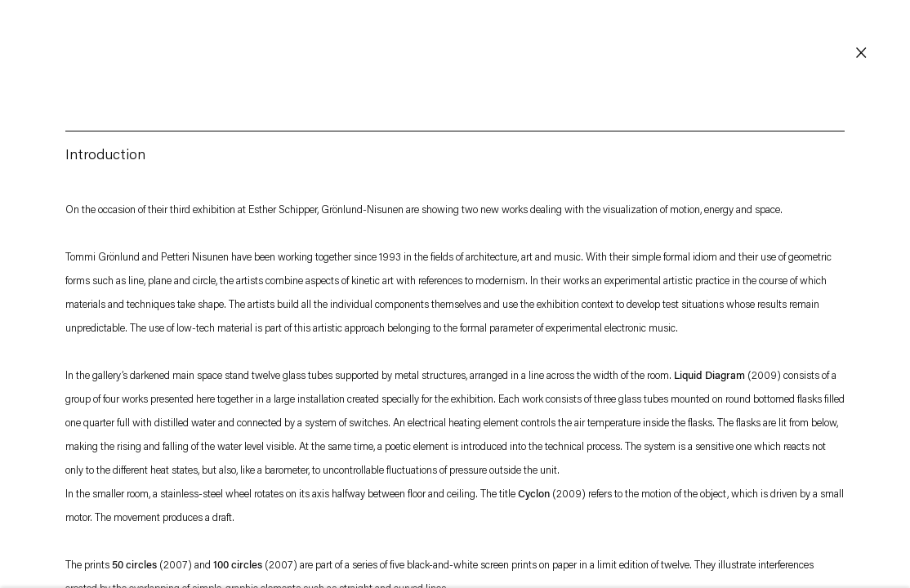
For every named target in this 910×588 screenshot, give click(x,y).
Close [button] (861, 53)
